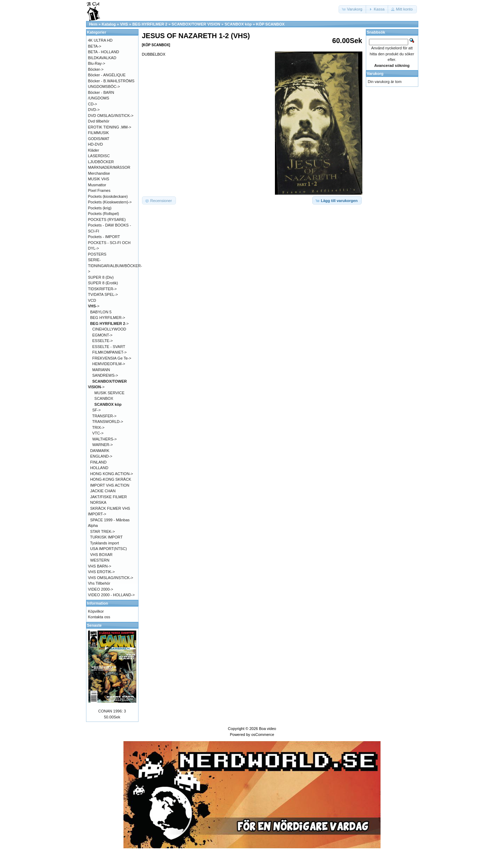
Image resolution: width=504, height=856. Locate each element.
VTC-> (98, 433)
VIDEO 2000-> (101, 589)
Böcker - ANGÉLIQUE (107, 75)
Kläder (94, 150)
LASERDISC (99, 156)
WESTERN (100, 560)
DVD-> (94, 110)
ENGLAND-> (101, 456)
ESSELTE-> (103, 341)
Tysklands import (104, 543)
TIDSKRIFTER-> (102, 289)
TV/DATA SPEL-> (103, 294)
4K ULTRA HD (100, 40)
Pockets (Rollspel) (104, 214)
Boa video (267, 729)
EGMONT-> (102, 335)
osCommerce (262, 735)
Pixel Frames (99, 190)
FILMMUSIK (99, 133)
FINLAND (98, 462)
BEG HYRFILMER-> (108, 318)
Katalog (109, 24)
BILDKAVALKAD (102, 58)
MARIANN (101, 370)
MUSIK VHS (99, 179)
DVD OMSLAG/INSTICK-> (111, 116)
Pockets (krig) (100, 208)
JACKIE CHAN (103, 491)
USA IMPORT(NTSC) (109, 549)
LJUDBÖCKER (101, 162)
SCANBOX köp (238, 24)
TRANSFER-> (104, 416)
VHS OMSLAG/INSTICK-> (111, 578)
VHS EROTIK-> (102, 572)
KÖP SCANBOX (270, 24)
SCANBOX (104, 398)
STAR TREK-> (103, 531)
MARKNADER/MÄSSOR (109, 167)
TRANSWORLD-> (108, 422)
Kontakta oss (99, 617)
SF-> (97, 410)
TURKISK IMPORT (106, 537)
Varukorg (375, 74)
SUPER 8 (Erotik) (103, 283)
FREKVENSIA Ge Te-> (112, 358)
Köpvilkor (96, 611)
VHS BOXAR (101, 555)
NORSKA (98, 502)
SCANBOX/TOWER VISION (196, 24)
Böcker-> (96, 69)
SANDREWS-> (105, 375)
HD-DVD (96, 144)
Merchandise (99, 173)
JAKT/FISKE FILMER (109, 497)
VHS (124, 24)
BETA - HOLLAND (104, 52)
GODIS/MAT (99, 139)
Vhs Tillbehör (99, 583)
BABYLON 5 (101, 312)
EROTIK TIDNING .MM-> (110, 127)
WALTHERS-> (105, 439)
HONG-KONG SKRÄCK (111, 479)
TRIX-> (98, 427)
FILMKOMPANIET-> (110, 352)
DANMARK (100, 451)
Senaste (94, 625)
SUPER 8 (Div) (101, 277)
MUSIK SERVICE (109, 393)
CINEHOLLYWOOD (109, 329)
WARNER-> (103, 445)
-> (94, 306)
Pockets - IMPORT (104, 237)
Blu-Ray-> (97, 63)
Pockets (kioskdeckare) (108, 196)
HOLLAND (99, 468)
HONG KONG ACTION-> (112, 474)
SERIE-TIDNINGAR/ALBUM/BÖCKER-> (115, 266)
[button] (353, 9)
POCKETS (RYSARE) (107, 220)
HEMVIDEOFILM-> (109, 364)
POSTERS (97, 254)
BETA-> (95, 46)
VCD (92, 300)
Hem (93, 24)
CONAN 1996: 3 (112, 711)
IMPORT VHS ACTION (110, 485)
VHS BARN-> (100, 566)
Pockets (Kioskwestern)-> (110, 202)
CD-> (93, 104)
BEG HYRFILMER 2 (150, 24)
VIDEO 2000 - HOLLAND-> (112, 595)
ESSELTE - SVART (109, 347)
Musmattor (97, 185)
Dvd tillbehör (99, 121)
